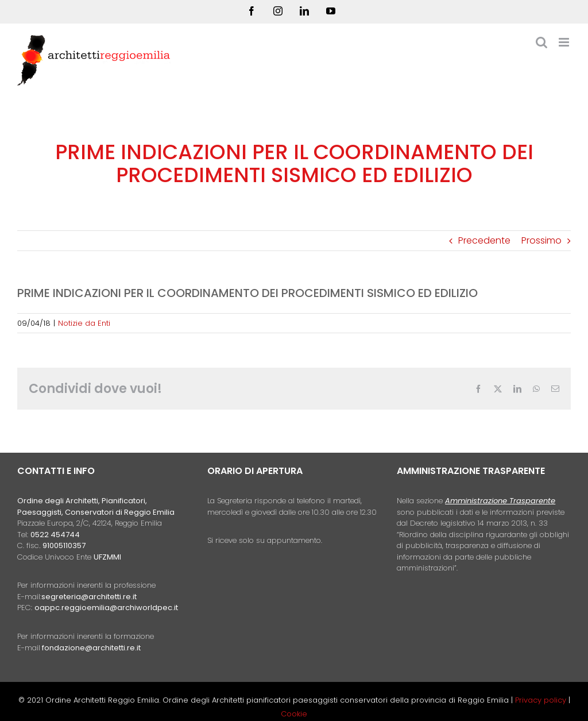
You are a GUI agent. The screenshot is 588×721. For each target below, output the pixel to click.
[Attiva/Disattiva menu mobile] (565, 42)
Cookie (294, 714)
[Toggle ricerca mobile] (541, 42)
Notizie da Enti (84, 323)
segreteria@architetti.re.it (89, 597)
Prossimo (541, 240)
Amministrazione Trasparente (500, 501)
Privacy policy (542, 700)
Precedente (484, 240)
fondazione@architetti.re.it (91, 648)
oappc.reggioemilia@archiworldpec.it (106, 608)
